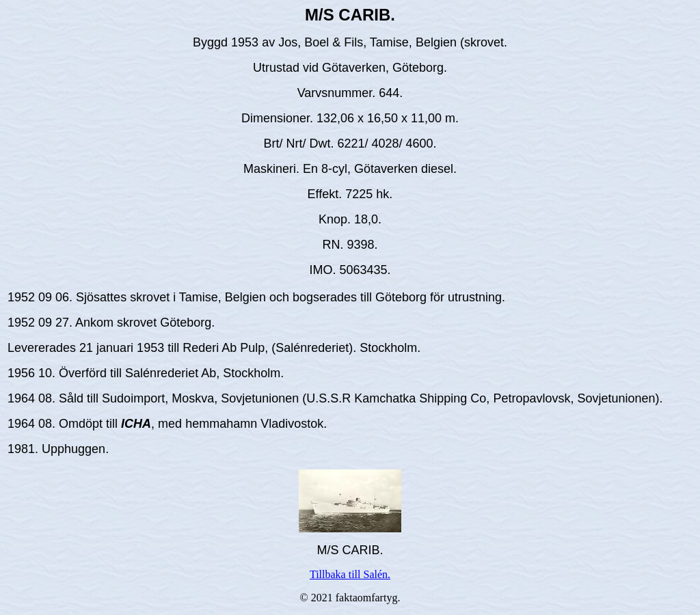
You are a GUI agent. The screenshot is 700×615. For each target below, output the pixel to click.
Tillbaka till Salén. (350, 574)
